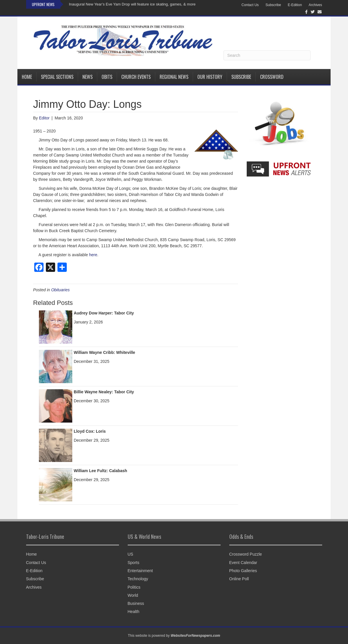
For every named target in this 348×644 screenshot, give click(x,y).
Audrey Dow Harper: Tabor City (104, 313)
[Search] (267, 55)
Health (134, 612)
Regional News (174, 77)
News (88, 77)
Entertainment (140, 571)
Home (27, 77)
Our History (210, 77)
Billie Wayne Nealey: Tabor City (104, 392)
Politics (134, 587)
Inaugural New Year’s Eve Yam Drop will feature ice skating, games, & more (132, 4)
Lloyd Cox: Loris (90, 431)
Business (136, 603)
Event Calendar (243, 563)
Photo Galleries (243, 571)
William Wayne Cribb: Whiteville (104, 352)
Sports (134, 563)
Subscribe (273, 5)
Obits (107, 77)
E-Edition (295, 5)
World (133, 595)
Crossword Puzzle (246, 554)
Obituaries (60, 290)
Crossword (272, 77)
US (130, 554)
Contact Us (250, 5)
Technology (138, 579)
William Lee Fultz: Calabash (100, 471)
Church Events (136, 77)
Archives (315, 5)
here (93, 255)
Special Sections (57, 77)
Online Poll (239, 579)
